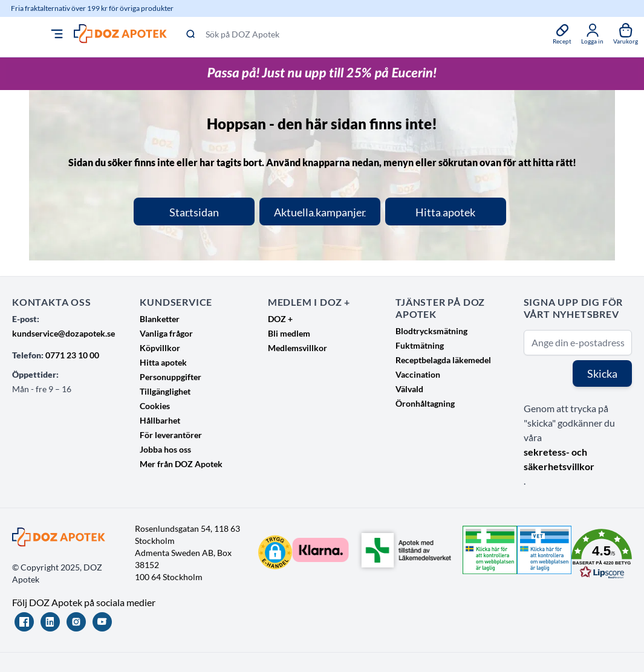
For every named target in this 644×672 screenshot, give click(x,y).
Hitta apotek (163, 362)
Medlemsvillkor (298, 348)
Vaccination (418, 374)
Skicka (602, 373)
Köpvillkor (160, 348)
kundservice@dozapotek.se (63, 333)
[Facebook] (24, 622)
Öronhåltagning (425, 403)
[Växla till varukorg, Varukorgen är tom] (626, 34)
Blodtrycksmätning (431, 331)
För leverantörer (171, 435)
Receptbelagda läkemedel (443, 360)
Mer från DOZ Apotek (181, 464)
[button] (275, 552)
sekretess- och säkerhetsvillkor (559, 459)
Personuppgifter (171, 377)
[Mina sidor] (592, 34)
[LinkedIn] (50, 622)
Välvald (409, 389)
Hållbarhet (160, 420)
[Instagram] (76, 622)
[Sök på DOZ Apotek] (360, 34)
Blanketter (160, 319)
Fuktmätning (420, 345)
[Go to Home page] (120, 34)
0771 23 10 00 (72, 355)
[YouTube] (102, 622)
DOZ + (280, 319)
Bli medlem (289, 333)
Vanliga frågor (166, 333)
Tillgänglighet (165, 391)
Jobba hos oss (165, 449)
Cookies (155, 406)
